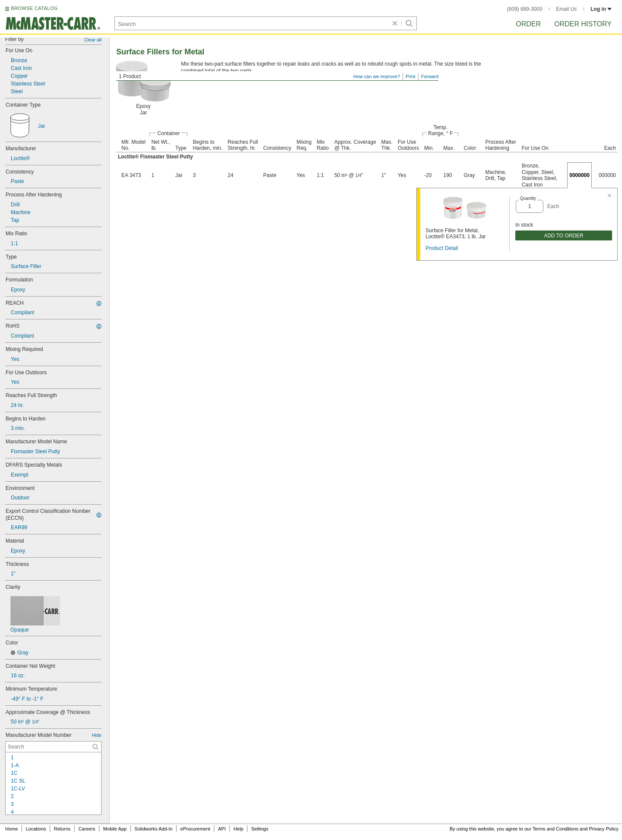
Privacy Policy (604, 829)
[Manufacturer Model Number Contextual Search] (53, 747)
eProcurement (195, 829)
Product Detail (442, 248)
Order (528, 24)
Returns (62, 829)
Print (411, 76)
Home (11, 829)
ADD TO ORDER (564, 236)
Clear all (93, 40)
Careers (87, 829)
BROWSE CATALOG (34, 8)
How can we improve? (377, 76)
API (222, 829)
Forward (430, 76)
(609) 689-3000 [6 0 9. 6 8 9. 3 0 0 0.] (525, 9)
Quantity (528, 198)
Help (239, 829)
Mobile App (115, 829)
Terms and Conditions (555, 829)
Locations (36, 829)
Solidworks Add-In (153, 829)
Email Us (566, 9)
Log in (601, 9)
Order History (583, 24)
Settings (260, 829)
